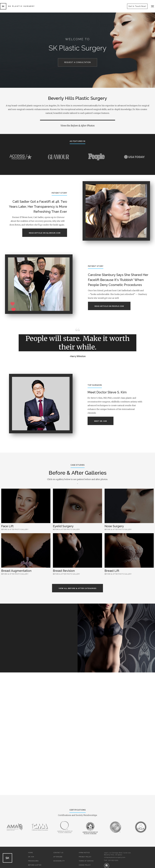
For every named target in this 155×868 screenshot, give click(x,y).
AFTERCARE (58, 857)
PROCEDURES (33, 861)
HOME (31, 853)
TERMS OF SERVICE (86, 861)
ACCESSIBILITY (59, 861)
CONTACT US (58, 853)
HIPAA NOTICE (84, 853)
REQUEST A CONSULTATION (77, 62)
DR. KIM (31, 857)
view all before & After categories (77, 588)
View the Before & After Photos (78, 126)
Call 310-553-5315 (111, 860)
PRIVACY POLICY (85, 857)
